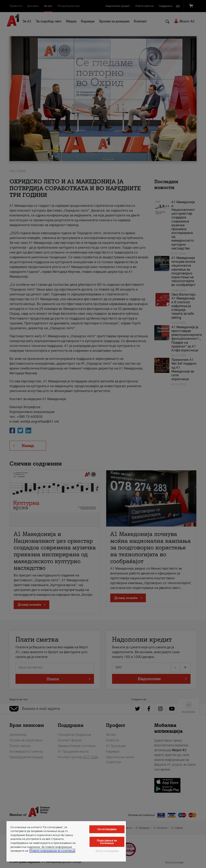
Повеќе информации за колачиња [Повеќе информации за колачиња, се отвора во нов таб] (52, 851)
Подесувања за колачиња (107, 842)
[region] (66, 841)
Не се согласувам (107, 851)
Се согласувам (107, 829)
